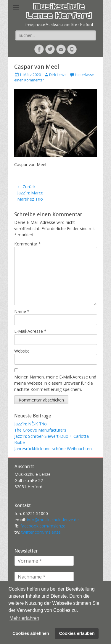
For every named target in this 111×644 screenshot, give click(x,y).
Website (22, 351)
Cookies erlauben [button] (77, 633)
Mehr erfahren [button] (24, 618)
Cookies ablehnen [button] (31, 633)
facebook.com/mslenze (43, 526)
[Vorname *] (44, 561)
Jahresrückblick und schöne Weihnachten (53, 449)
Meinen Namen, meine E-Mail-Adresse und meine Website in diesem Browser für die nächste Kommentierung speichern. (55, 383)
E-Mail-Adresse (30, 331)
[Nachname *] (44, 577)
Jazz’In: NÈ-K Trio (30, 424)
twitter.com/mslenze (41, 532)
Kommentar (28, 244)
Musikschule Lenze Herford (59, 12)
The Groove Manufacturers (40, 430)
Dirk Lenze (58, 75)
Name (22, 311)
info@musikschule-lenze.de (53, 520)
